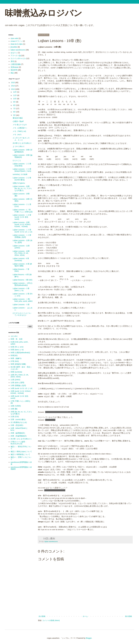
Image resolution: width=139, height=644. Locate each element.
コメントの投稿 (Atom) (51, 620)
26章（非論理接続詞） (19, 436)
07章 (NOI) (15, 361)
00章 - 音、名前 (17, 339)
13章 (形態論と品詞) (18, 385)
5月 (15, 115)
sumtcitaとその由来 (20, 174)
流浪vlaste (15, 67)
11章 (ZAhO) (15, 380)
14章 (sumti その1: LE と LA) (22, 388)
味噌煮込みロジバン (44, 13)
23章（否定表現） (18, 425)
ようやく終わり (19, 146)
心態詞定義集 (16, 64)
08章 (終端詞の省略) (18, 364)
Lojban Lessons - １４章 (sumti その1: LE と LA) (22, 231)
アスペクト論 (16, 56)
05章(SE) (14, 355)
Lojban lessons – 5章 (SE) (23, 280)
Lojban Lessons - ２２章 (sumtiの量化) (22, 179)
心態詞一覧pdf (18, 121)
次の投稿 (42, 616)
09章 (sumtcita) (16, 372)
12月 (15, 92)
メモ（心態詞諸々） (20, 128)
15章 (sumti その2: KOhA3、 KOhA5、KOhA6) (21, 392)
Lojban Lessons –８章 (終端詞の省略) (22, 265)
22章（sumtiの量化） (19, 419)
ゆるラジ (14, 53)
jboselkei (14, 47)
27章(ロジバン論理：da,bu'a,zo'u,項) (19, 443)
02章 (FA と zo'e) (17, 347)
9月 (15, 102)
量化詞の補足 (18, 118)
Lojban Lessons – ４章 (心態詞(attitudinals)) (23, 284)
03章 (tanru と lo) (17, 350)
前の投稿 (128, 616)
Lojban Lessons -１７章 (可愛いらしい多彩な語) (23, 211)
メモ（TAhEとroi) (19, 131)
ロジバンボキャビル (18, 58)
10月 (15, 99)
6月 (15, 112)
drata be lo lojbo (17, 44)
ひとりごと (17, 160)
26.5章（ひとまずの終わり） (22, 439)
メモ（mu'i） (18, 135)
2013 (13, 89)
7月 (15, 109)
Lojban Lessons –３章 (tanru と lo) (21, 289)
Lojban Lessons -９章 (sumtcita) (21, 259)
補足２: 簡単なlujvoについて (21, 452)
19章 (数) (14, 409)
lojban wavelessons (51, 542)
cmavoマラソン (16, 41)
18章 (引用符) (16, 406)
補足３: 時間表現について (20, 454)
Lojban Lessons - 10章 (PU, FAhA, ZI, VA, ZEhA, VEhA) (21, 253)
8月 (15, 105)
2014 (13, 86)
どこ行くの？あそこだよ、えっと (21, 139)
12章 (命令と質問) (17, 383)
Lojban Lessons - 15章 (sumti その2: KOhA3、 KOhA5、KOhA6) (22, 224)
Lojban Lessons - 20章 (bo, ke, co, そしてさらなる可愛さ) (22, 188)
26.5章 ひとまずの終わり (22, 143)
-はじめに (14, 336)
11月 (15, 95)
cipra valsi (14, 38)
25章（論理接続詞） (18, 433)
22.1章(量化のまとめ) (19, 422)
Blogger (89, 638)
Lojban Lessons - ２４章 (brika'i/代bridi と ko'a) (22, 170)
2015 (13, 83)
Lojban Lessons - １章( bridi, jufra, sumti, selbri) (23, 300)
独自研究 (14, 70)
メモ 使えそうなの (20, 125)
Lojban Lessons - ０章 (21, 305)
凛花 (12, 61)
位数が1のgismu (19, 183)
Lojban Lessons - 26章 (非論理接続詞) (23, 151)
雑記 (12, 73)
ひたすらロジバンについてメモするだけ (22, 314)
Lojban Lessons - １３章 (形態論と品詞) (22, 236)
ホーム (85, 616)
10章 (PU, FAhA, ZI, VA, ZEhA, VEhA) (20, 376)
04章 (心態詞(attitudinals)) (20, 353)
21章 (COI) (15, 417)
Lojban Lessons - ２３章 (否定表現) (22, 165)
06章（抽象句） (17, 358)
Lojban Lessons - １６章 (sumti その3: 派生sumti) (22, 217)
